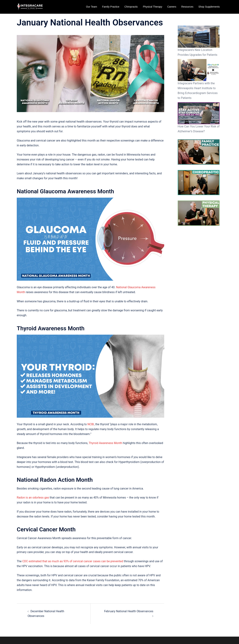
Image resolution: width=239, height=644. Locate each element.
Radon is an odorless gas (33, 498)
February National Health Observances (129, 611)
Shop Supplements (209, 7)
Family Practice (111, 7)
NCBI (91, 424)
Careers (172, 7)
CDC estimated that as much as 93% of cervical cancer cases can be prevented (73, 561)
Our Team (91, 7)
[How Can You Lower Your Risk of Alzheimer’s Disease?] (199, 113)
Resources (187, 7)
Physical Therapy (153, 7)
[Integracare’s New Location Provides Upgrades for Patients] (199, 37)
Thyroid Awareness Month (105, 443)
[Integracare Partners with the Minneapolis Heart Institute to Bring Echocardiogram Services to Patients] (199, 70)
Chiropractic (131, 7)
